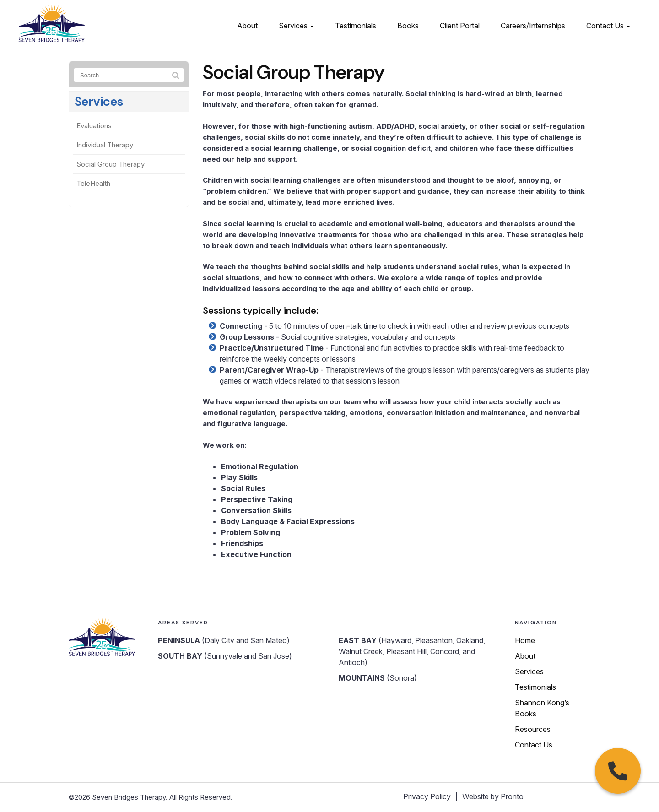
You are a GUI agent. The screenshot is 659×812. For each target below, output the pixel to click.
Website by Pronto (493, 796)
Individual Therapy (105, 145)
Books (408, 26)
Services (296, 26)
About (247, 26)
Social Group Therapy (111, 164)
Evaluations (94, 126)
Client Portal (460, 26)
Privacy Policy (427, 796)
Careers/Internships (533, 26)
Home (525, 640)
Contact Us (608, 26)
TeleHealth (93, 183)
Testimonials (356, 26)
